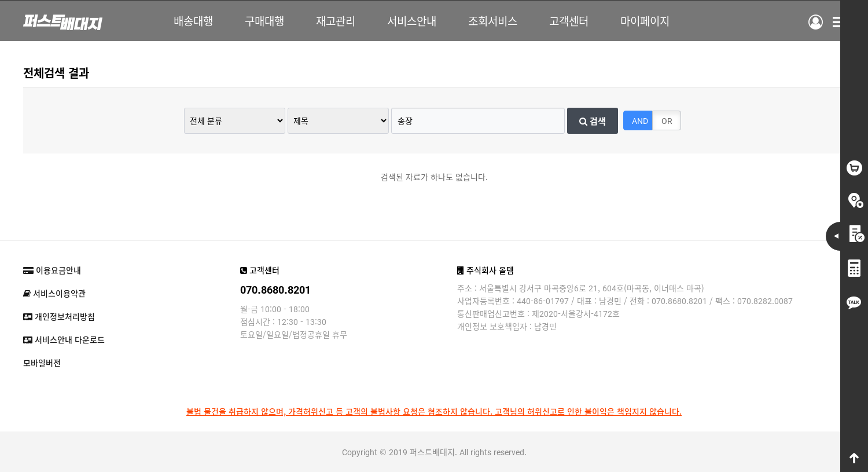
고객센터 (569, 21)
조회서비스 (493, 21)
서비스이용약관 (54, 293)
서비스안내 (412, 21)
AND (640, 120)
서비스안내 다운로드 (64, 339)
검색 (593, 120)
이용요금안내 (52, 270)
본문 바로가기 (0, 0)
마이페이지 (645, 21)
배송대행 (193, 21)
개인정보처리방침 (59, 316)
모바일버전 (42, 363)
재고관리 (336, 21)
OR (667, 120)
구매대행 (264, 21)
